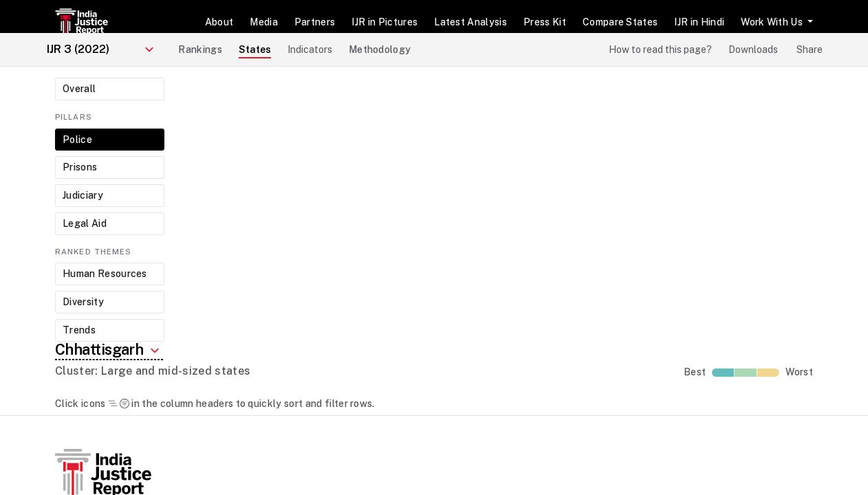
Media (264, 22)
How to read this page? (660, 49)
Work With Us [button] (773, 22)
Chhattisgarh (109, 350)
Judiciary (83, 195)
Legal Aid (85, 223)
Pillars (74, 117)
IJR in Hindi (699, 22)
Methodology (380, 49)
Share (810, 49)
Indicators (310, 49)
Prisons (80, 167)
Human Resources (105, 274)
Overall (79, 89)
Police (77, 140)
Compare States (620, 22)
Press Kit (545, 22)
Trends (79, 330)
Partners (315, 22)
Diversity (83, 302)
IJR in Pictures (384, 22)
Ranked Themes (93, 252)
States (255, 49)
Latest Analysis (470, 22)
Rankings (200, 49)
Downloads (753, 49)
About (219, 22)
